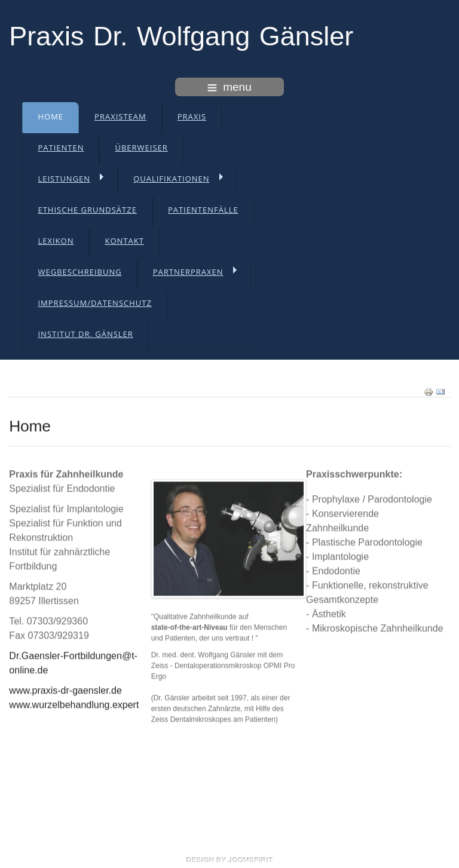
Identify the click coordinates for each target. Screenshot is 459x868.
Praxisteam (120, 116)
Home (51, 116)
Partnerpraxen (188, 272)
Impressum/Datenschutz (94, 303)
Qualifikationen (171, 179)
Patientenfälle (203, 210)
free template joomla (229, 860)
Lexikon (56, 241)
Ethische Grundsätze (87, 210)
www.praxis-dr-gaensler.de (65, 689)
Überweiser (141, 148)
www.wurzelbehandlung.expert (74, 703)
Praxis (192, 116)
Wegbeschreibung (79, 272)
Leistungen (64, 179)
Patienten (61, 148)
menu (229, 87)
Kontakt (124, 241)
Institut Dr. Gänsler (85, 334)
